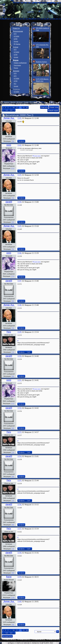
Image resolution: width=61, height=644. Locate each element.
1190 (13, 597)
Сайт (29, 352)
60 (27, 107)
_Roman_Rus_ (9, 118)
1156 (19, 505)
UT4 (15, 73)
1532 (13, 168)
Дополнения (18, 31)
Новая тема (54, 107)
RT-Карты (17, 44)
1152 (19, 408)
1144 (19, 202)
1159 (19, 577)
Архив (26, 102)
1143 (19, 175)
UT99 (16, 39)
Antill (9, 145)
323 (7, 110)
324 (11, 110)
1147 (19, 281)
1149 (19, 332)
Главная (6, 102)
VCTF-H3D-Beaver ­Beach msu (43, 80)
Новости (16, 28)
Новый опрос (53, 110)
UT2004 (16, 36)
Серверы (16, 89)
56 (14, 107)
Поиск (16, 68)
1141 (19, 118)
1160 (19, 602)
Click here (37, 156)
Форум (16, 60)
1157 (19, 529)
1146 (19, 253)
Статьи (15, 47)
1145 (19, 226)
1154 (19, 456)
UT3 (15, 34)
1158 (19, 553)
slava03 (9, 202)
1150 (19, 356)
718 (13, 352)
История (20, 102)
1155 (19, 481)
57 (17, 107)
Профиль (21, 141)
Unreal (16, 41)
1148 (19, 305)
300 (13, 222)
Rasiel (9, 577)
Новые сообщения (20, 63)
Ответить (44, 107)
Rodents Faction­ (41, 62)
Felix (9, 332)
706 (13, 141)
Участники (17, 65)
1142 (19, 145)
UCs (15, 84)
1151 (19, 380)
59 (24, 107)
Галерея (16, 71)
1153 (19, 432)
